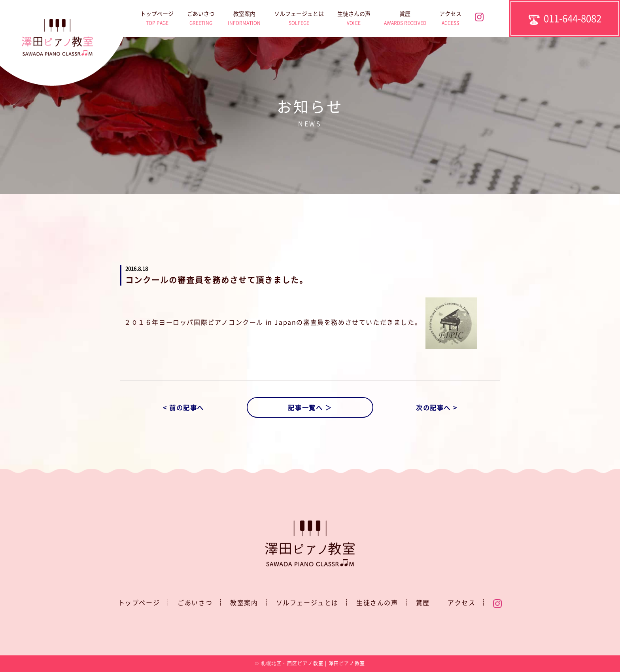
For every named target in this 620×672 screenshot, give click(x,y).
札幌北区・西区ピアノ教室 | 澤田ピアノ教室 (313, 663)
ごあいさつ (201, 19)
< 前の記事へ (183, 407)
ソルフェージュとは (299, 19)
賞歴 (405, 19)
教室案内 (244, 19)
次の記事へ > (437, 407)
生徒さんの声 (354, 19)
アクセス (450, 19)
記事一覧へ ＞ (310, 407)
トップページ (157, 19)
